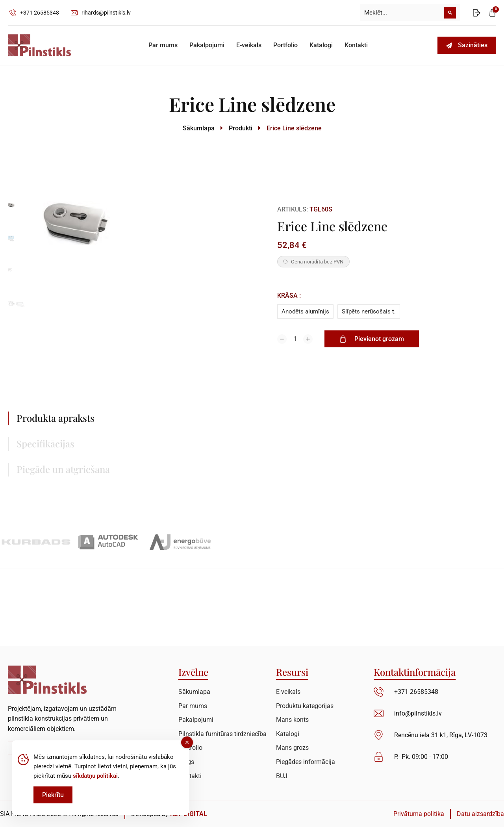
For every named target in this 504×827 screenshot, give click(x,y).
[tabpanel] (341, 448)
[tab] (87, 418)
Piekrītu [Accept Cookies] (53, 795)
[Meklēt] (450, 13)
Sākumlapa (199, 128)
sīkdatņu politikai (95, 776)
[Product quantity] (295, 339)
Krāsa (287, 296)
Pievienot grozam (372, 339)
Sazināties (467, 45)
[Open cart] (492, 13)
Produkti (241, 128)
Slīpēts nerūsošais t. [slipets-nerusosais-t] (369, 312)
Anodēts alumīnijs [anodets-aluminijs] (305, 312)
